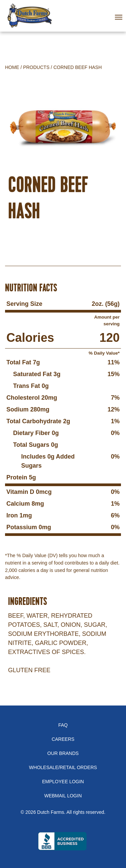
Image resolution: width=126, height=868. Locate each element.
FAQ (63, 725)
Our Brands (63, 753)
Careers (63, 739)
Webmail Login (63, 796)
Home (12, 67)
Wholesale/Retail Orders (63, 767)
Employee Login (63, 782)
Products (36, 67)
